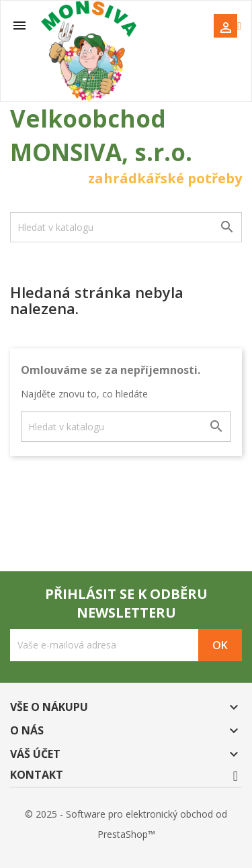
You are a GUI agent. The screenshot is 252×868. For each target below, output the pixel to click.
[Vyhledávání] (126, 227)
